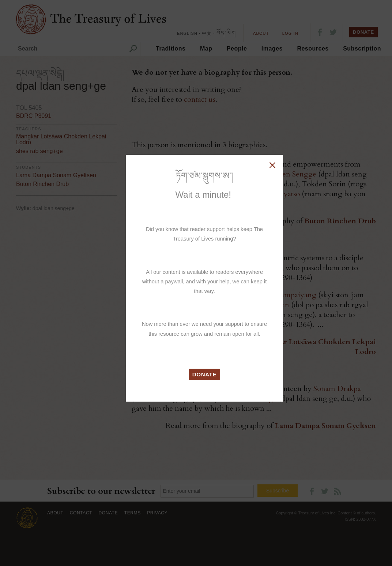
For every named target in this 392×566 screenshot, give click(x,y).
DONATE (205, 374)
